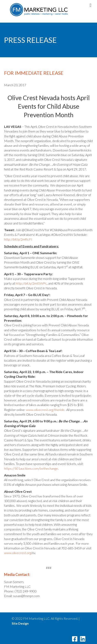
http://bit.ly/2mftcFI (18, 239)
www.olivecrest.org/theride (45, 410)
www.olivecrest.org (18, 553)
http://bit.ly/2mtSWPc (31, 283)
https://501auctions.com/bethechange (31, 468)
